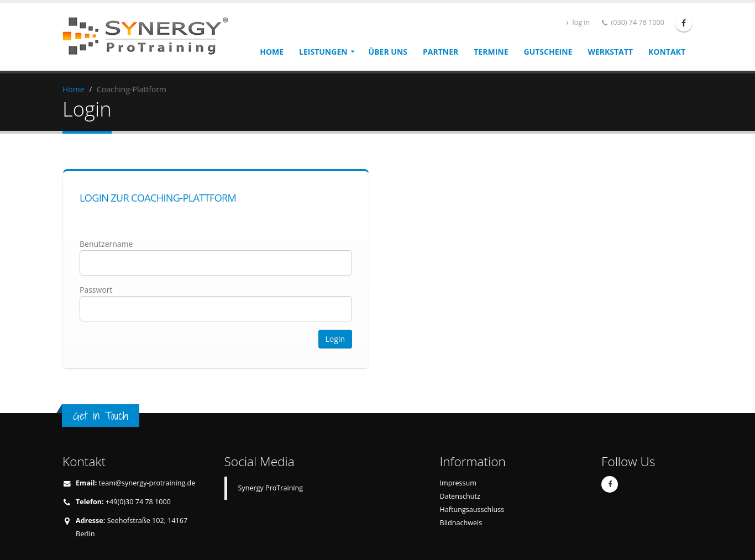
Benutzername (106, 244)
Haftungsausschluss (472, 509)
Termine (491, 52)
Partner (441, 52)
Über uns (388, 52)
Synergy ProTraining (271, 488)
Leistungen (323, 52)
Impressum (458, 483)
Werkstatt (610, 52)
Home (272, 52)
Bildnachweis (461, 523)
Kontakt (667, 52)
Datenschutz (460, 496)
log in (578, 22)
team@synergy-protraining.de (147, 483)
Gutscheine (548, 52)
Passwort (96, 290)
